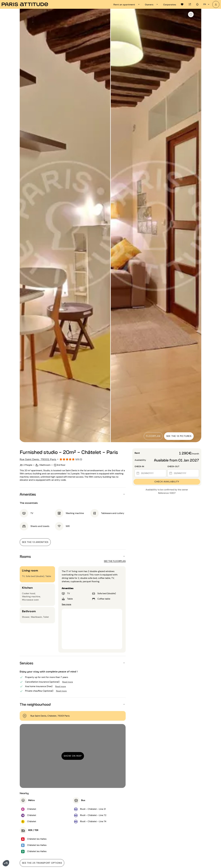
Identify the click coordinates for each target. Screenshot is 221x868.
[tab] (127, 4)
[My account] (216, 4)
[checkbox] (191, 14)
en (207, 4)
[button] (6, 863)
